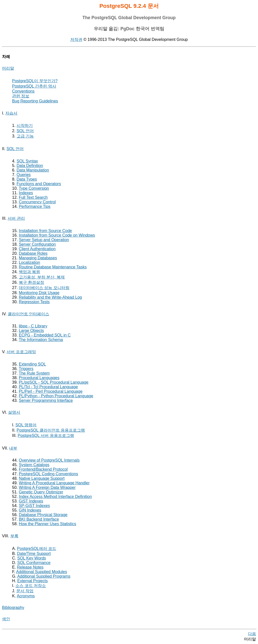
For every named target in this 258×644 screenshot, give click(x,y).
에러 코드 (37, 549)
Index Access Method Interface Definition (55, 497)
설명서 (14, 412)
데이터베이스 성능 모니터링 (44, 288)
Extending (33, 364)
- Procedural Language (54, 382)
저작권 (76, 39)
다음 (252, 634)
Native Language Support (42, 478)
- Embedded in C (45, 335)
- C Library (33, 326)
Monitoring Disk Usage (39, 293)
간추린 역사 (34, 86)
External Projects (32, 581)
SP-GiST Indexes (34, 506)
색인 (6, 619)
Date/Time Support (34, 554)
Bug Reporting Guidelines (35, 101)
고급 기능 (25, 136)
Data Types (27, 179)
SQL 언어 (15, 149)
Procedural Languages (39, 378)
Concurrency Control (37, 202)
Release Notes (30, 567)
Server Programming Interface (46, 400)
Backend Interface (39, 519)
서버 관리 (16, 218)
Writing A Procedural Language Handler (54, 483)
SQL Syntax (27, 161)
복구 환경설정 (31, 282)
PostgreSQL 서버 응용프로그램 (46, 436)
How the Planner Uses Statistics (48, 524)
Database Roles (33, 253)
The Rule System (34, 373)
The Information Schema (41, 340)
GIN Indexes (30, 510)
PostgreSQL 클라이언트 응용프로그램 (51, 430)
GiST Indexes (31, 501)
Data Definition (30, 166)
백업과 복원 (29, 272)
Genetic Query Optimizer (41, 492)
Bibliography (13, 608)
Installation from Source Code (45, 231)
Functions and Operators (39, 184)
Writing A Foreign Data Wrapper (47, 487)
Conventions (23, 91)
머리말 (8, 68)
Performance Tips (35, 206)
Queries (24, 175)
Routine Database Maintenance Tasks (53, 267)
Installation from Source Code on (57, 235)
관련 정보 (21, 96)
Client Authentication (37, 249)
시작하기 (25, 125)
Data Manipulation (33, 170)
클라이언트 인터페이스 (28, 314)
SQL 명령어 (26, 425)
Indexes (26, 193)
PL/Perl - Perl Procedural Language (51, 391)
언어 (25, 131)
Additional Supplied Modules (42, 572)
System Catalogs (34, 465)
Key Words (31, 558)
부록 (14, 536)
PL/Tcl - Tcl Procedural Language (49, 387)
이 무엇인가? (35, 81)
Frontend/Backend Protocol (43, 469)
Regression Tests (34, 302)
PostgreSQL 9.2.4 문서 (129, 6)
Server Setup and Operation (44, 240)
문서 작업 (25, 591)
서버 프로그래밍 (21, 352)
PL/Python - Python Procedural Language (56, 396)
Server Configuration (37, 244)
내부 (13, 448)
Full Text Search (33, 197)
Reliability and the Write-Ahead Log (51, 297)
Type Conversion (34, 188)
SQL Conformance (34, 563)
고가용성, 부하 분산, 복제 (42, 277)
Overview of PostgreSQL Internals (49, 460)
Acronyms (26, 596)
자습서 (11, 113)
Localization (30, 262)
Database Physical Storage (43, 515)
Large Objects (31, 331)
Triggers (26, 369)
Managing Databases (38, 258)
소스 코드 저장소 (31, 586)
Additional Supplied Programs (44, 576)
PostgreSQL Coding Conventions (49, 474)
